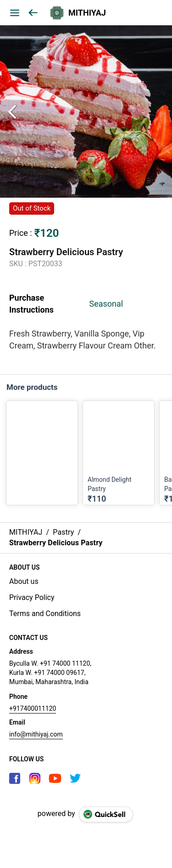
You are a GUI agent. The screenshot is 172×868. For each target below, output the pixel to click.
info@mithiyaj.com (36, 734)
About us (24, 581)
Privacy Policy (32, 597)
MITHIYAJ (87, 13)
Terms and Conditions (45, 614)
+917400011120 (33, 708)
